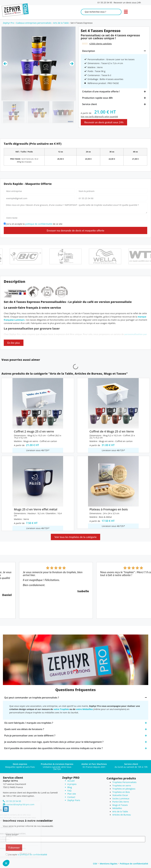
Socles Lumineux (121, 798)
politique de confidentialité (39, 224)
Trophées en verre (122, 785)
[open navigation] (126, 12)
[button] (6, 863)
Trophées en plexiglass (124, 789)
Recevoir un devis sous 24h (127, 2)
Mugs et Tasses (120, 805)
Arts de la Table (61, 23)
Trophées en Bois (121, 792)
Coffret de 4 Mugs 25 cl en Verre (112, 431)
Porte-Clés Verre (121, 802)
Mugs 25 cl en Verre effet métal (36, 509)
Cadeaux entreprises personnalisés (34, 23)
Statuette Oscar (120, 795)
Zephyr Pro (8, 23)
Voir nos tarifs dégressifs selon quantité (99, 117)
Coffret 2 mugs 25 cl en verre (34, 431)
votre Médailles (84, 709)
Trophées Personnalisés (124, 782)
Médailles (117, 808)
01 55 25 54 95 (105, 2)
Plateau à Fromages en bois (108, 509)
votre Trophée (61, 709)
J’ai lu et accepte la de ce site (34, 224)
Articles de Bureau (122, 815)
